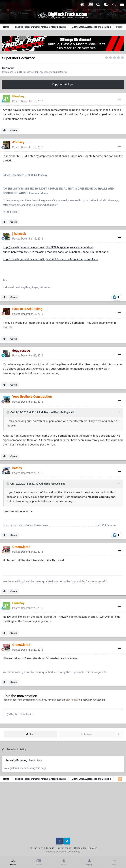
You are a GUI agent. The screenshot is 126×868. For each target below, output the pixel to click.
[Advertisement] (63, 811)
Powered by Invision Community (63, 852)
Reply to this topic (63, 84)
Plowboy (10, 68)
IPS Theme (35, 848)
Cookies (93, 848)
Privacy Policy (64, 848)
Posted (28, 101)
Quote (14, 130)
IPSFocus (49, 848)
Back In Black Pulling (56, 412)
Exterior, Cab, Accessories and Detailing (46, 72)
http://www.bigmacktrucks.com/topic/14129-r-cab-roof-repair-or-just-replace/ (51, 259)
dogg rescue (51, 484)
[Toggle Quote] (8, 412)
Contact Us (80, 848)
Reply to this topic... (21, 714)
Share (30, 734)
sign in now (72, 700)
